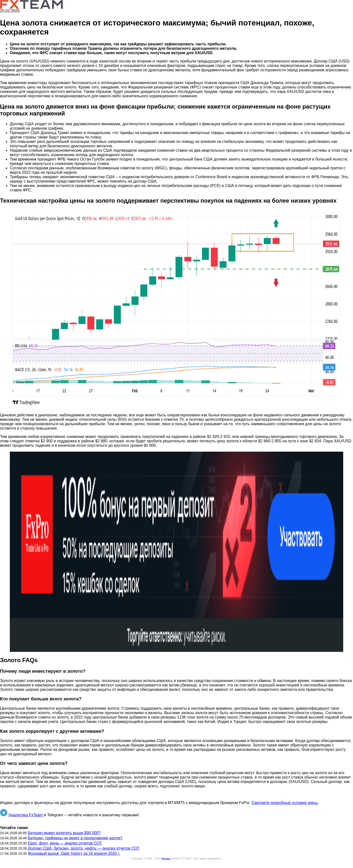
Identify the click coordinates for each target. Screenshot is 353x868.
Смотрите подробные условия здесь (285, 803)
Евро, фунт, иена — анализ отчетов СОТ (65, 843)
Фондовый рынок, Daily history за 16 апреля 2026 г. (74, 853)
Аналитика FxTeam (26, 815)
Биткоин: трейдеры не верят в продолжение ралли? (75, 838)
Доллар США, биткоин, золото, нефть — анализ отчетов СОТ (84, 848)
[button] (176, 309)
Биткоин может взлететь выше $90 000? (64, 833)
